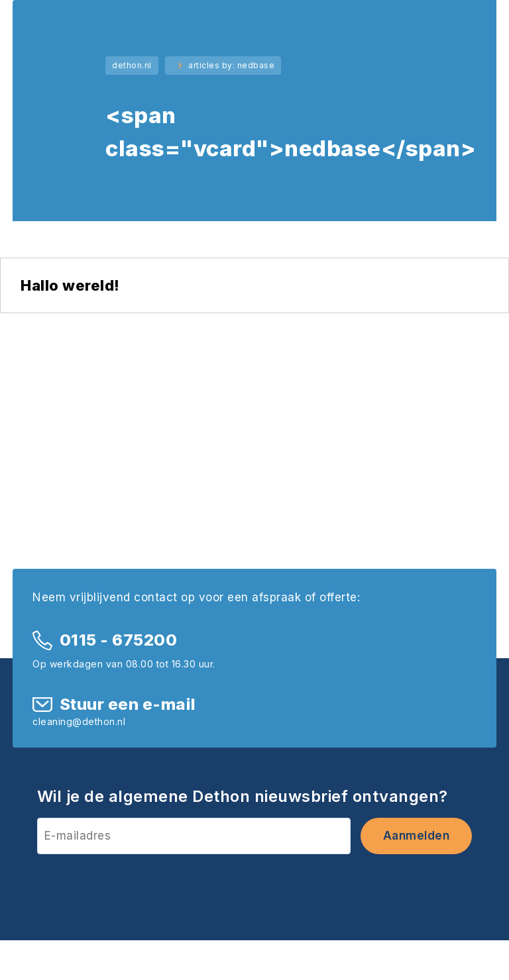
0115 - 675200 (119, 640)
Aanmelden (417, 836)
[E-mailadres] (194, 836)
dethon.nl (132, 65)
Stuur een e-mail (128, 704)
